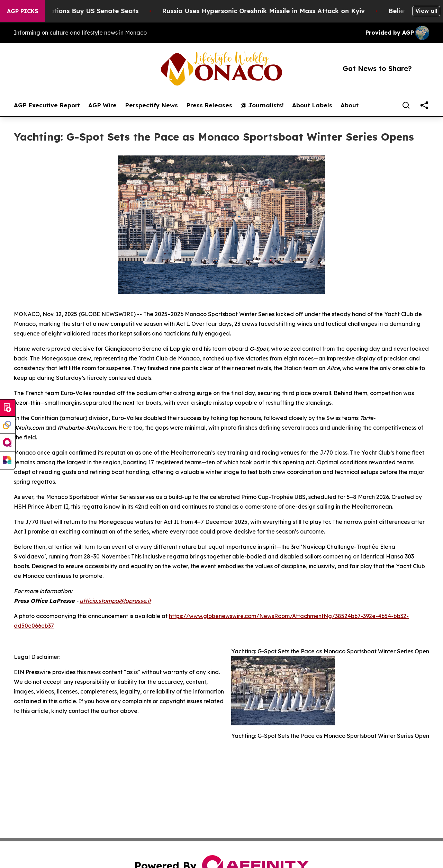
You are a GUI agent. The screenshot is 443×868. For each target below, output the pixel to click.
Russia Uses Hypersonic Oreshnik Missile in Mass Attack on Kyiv (268, 11)
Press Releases (209, 105)
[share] (424, 105)
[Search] (406, 105)
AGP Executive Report (47, 105)
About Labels (312, 105)
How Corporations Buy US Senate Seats (80, 11)
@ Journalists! (262, 105)
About (350, 105)
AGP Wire (102, 105)
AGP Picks (22, 11)
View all (426, 11)
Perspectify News (151, 105)
